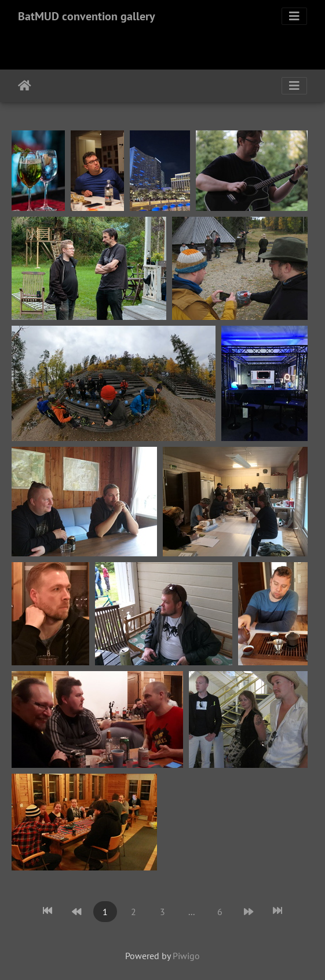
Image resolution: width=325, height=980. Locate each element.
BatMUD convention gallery (87, 16)
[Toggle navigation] (294, 16)
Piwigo (186, 956)
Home (25, 86)
